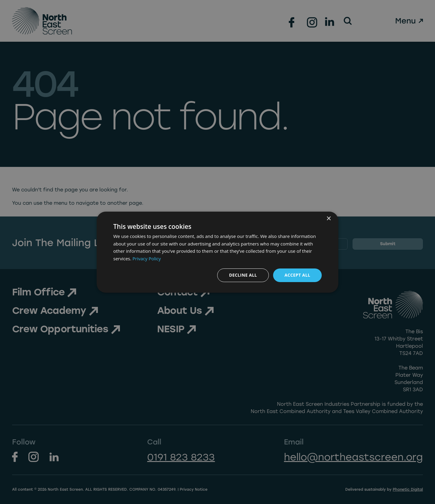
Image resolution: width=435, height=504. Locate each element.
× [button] (329, 218)
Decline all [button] (243, 275)
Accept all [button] (297, 275)
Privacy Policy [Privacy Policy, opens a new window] (147, 259)
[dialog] (217, 252)
